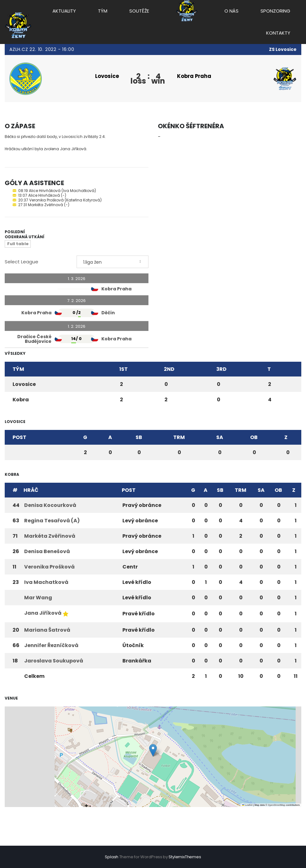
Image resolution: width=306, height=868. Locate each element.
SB (139, 438)
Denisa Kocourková (50, 506)
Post (19, 438)
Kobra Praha (198, 76)
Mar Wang (38, 599)
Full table (18, 245)
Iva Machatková (46, 583)
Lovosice (104, 76)
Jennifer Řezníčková (51, 646)
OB (254, 438)
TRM (179, 438)
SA (220, 438)
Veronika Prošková (49, 568)
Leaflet (247, 806)
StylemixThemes (185, 857)
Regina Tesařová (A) (52, 522)
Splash (112, 857)
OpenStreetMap (276, 806)
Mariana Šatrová (47, 631)
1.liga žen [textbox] (92, 263)
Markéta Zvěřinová (50, 537)
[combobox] (113, 263)
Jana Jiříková (43, 614)
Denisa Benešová (47, 552)
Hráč (31, 491)
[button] (153, 751)
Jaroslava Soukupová (54, 662)
